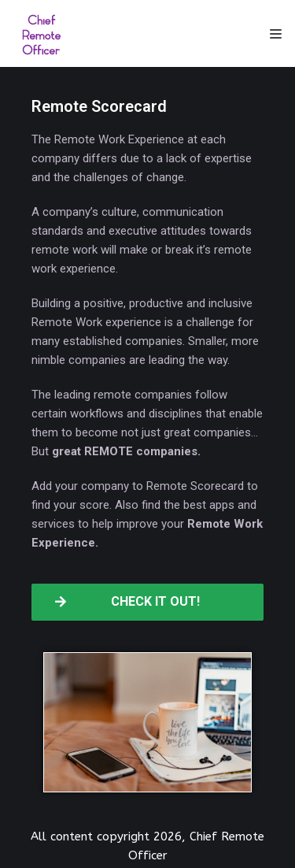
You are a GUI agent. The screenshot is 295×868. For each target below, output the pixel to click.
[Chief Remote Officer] (42, 33)
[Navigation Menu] (276, 34)
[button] (147, 602)
